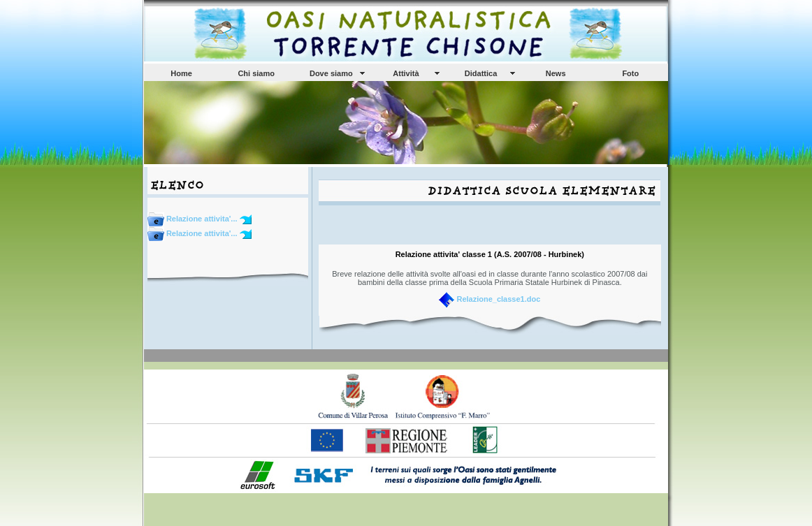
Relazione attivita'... (194, 219)
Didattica (481, 73)
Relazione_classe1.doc (498, 299)
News (556, 73)
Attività (406, 73)
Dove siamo (331, 73)
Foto (630, 73)
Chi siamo (256, 73)
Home (181, 73)
